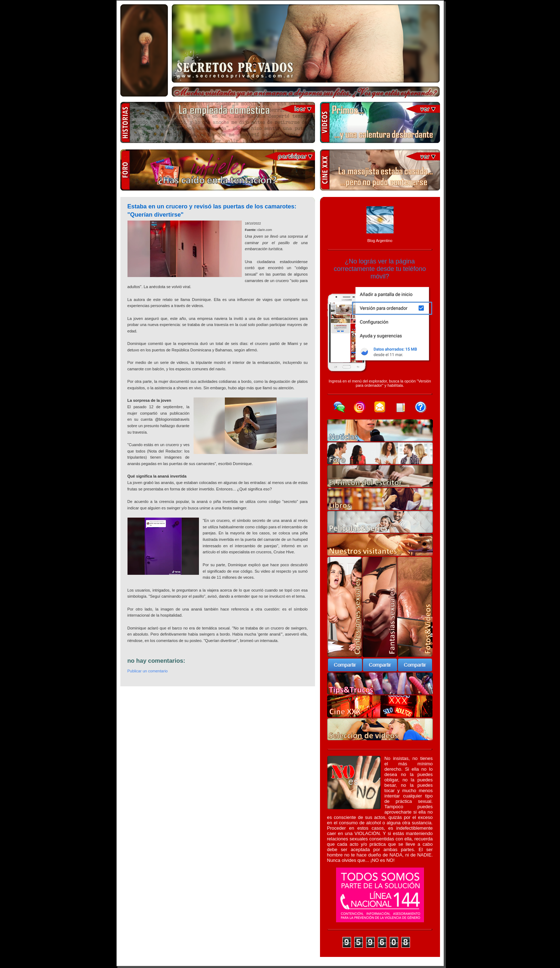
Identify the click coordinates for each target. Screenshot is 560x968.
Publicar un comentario (148, 671)
